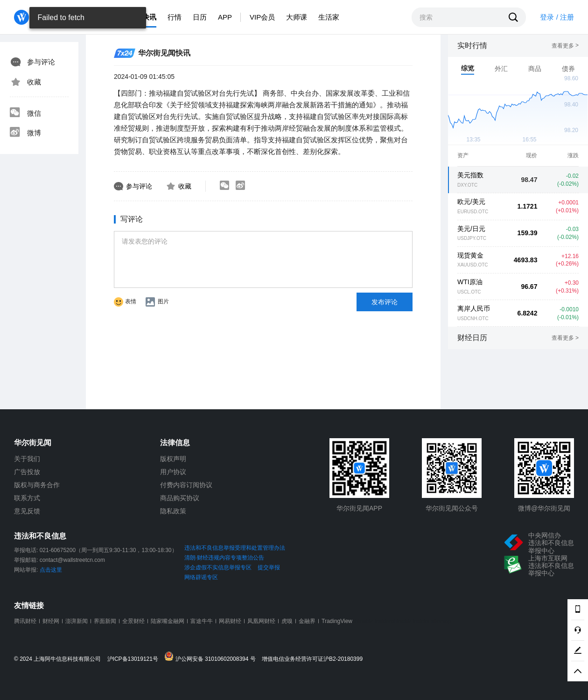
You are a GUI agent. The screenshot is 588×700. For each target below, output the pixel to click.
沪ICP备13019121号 (135, 659)
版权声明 (173, 459)
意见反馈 (27, 511)
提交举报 (269, 567)
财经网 (51, 621)
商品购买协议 (180, 498)
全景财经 (133, 621)
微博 (25, 133)
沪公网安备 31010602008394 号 (212, 657)
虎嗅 (287, 621)
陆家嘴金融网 (168, 621)
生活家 (329, 17)
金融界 (307, 621)
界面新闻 (105, 621)
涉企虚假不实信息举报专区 (218, 567)
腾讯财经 (25, 621)
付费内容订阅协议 (186, 485)
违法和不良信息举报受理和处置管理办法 (235, 548)
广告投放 (27, 472)
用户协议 (173, 472)
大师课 (297, 17)
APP (225, 17)
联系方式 (27, 498)
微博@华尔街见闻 (544, 508)
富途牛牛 (202, 621)
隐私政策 (173, 511)
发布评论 (385, 302)
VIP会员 (262, 17)
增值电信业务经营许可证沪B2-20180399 (312, 659)
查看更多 (565, 46)
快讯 (149, 17)
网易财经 (230, 621)
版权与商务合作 (37, 485)
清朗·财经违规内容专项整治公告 (224, 558)
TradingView (337, 621)
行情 (175, 17)
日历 (200, 17)
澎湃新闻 (77, 621)
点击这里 (51, 570)
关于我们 (27, 459)
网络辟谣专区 (201, 577)
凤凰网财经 (261, 621)
